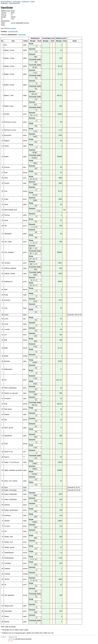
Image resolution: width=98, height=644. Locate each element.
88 (2, 622)
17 (2, 173)
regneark (13, 28)
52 (2, 404)
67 (2, 499)
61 (2, 462)
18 (2, 178)
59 (2, 452)
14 (2, 146)
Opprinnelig (22, 35)
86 (2, 611)
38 (2, 315)
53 (2, 409)
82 (2, 579)
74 (2, 537)
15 (2, 157)
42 (2, 335)
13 (2, 141)
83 (2, 585)
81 (2, 574)
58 (2, 444)
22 (2, 204)
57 (2, 436)
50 (2, 393)
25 (2, 220)
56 (2, 428)
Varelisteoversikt (14, 3)
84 (2, 595)
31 (2, 268)
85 (2, 606)
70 (2, 515)
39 (2, 319)
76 (2, 547)
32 (2, 274)
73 (2, 531)
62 (2, 470)
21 (2, 199)
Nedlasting (25, 2)
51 (2, 398)
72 (2, 526)
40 (2, 324)
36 (2, 300)
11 (2, 130)
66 (2, 494)
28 (2, 242)
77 (2, 553)
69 (2, 510)
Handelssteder (13, 31)
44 (2, 348)
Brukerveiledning (6, 2)
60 (2, 457)
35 (2, 295)
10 (2, 122)
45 (2, 356)
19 (2, 183)
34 (2, 290)
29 (2, 252)
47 (2, 369)
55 (2, 420)
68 (2, 505)
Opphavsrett (17, 2)
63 (2, 481)
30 (2, 263)
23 (2, 210)
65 (2, 490)
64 (2, 487)
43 (2, 340)
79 (2, 563)
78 (2, 558)
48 (2, 380)
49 (2, 388)
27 (2, 234)
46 (2, 361)
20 (2, 191)
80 (2, 569)
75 (2, 542)
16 (2, 167)
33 (2, 282)
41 (2, 329)
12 (2, 135)
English (32, 2)
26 (2, 226)
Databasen (4, 3)
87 (2, 616)
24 (2, 215)
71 (2, 521)
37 (2, 308)
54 (2, 414)
